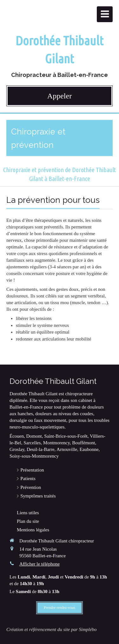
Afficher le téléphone (40, 564)
